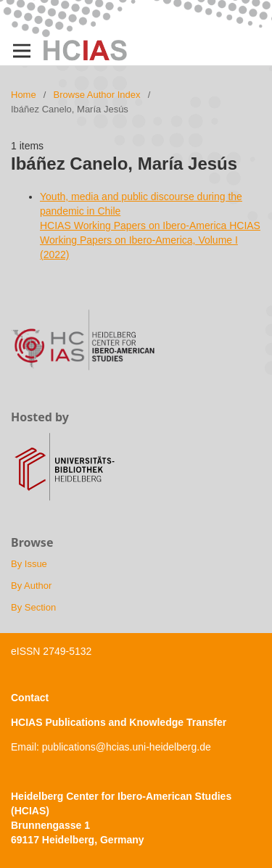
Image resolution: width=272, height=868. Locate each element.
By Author (31, 586)
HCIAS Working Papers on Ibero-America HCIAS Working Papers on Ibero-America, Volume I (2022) (150, 240)
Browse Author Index (97, 95)
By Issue (29, 564)
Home (24, 95)
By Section (33, 607)
